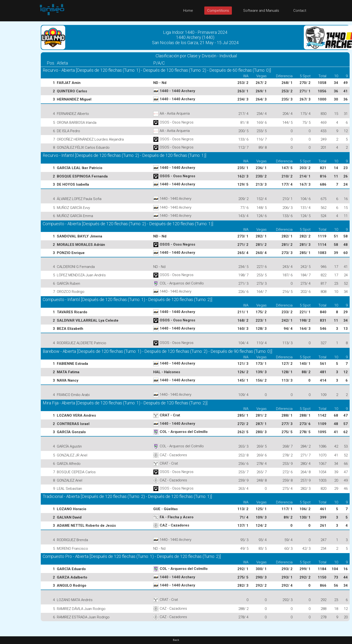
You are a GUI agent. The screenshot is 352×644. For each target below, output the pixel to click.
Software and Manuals (261, 11)
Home (188, 11)
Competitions (218, 11)
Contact (300, 11)
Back (176, 640)
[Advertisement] (19, 93)
